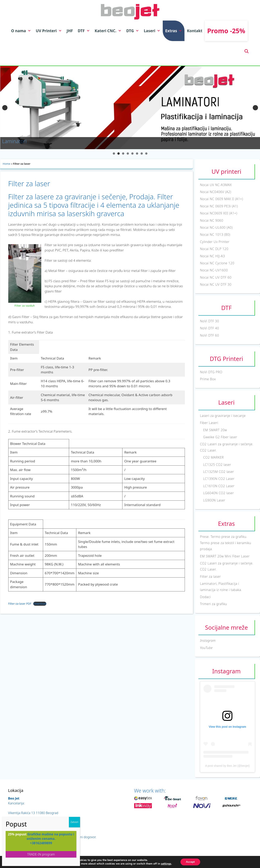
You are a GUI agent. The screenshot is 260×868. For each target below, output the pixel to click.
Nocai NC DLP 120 (214, 249)
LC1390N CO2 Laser (219, 479)
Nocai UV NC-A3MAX (216, 185)
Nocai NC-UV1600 (214, 270)
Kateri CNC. (109, 31)
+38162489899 (41, 843)
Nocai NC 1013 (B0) (215, 235)
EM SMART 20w (215, 430)
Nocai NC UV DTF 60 (216, 277)
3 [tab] (123, 153)
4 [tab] (128, 153)
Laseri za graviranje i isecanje (223, 416)
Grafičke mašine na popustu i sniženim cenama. (50, 836)
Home (7, 164)
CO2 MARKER (213, 457)
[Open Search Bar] (247, 51)
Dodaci (205, 597)
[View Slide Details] (130, 108)
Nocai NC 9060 (212, 220)
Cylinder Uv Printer (215, 242)
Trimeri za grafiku (213, 604)
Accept (190, 862)
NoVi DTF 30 (209, 321)
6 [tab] (137, 153)
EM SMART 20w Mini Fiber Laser (225, 556)
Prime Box (208, 379)
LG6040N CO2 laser (219, 493)
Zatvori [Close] (74, 822)
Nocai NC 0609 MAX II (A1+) (222, 199)
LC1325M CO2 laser (219, 472)
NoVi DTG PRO (211, 372)
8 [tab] (146, 153)
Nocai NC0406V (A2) (216, 192)
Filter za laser (210, 577)
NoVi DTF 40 (209, 328)
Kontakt (195, 31)
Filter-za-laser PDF (20, 604)
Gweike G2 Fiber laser (220, 437)
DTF (85, 31)
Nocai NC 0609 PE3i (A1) (219, 206)
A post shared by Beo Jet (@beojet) (227, 766)
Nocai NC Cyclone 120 (217, 263)
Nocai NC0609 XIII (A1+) (219, 213)
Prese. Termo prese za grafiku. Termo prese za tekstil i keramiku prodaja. (226, 543)
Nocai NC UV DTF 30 (216, 284)
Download (40, 604)
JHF (70, 31)
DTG (134, 31)
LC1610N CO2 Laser (219, 486)
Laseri (153, 31)
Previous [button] (5, 108)
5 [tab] (132, 153)
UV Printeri (50, 31)
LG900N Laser (214, 500)
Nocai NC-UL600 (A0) (216, 227)
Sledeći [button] (255, 108)
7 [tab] (142, 153)
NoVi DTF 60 (209, 335)
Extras (175, 31)
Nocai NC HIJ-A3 (212, 256)
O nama (22, 31)
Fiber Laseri (209, 423)
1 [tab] (114, 153)
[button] (30, 31)
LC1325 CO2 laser (217, 465)
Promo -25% (226, 31)
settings (165, 864)
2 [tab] (119, 153)
